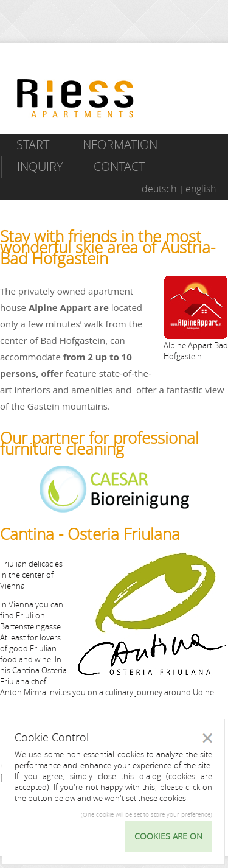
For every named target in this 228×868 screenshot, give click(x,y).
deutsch (159, 189)
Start (33, 145)
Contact (119, 166)
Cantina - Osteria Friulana (90, 534)
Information (119, 145)
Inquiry (40, 166)
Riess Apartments (75, 98)
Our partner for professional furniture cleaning (99, 443)
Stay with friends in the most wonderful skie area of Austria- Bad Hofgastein (108, 247)
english (201, 189)
